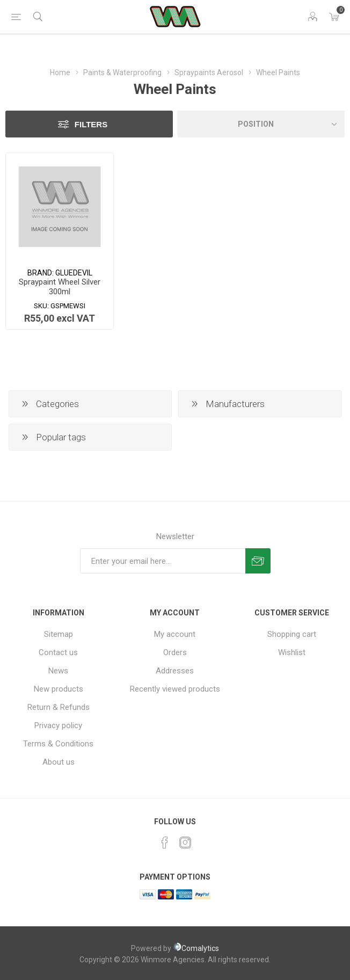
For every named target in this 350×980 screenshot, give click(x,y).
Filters (91, 124)
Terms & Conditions (58, 744)
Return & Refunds (59, 707)
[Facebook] (165, 843)
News (58, 671)
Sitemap (59, 634)
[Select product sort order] (261, 124)
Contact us (58, 652)
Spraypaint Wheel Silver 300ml (60, 287)
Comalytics (196, 948)
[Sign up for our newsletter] (163, 561)
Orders (175, 652)
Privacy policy (58, 725)
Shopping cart (292, 634)
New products (59, 689)
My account (175, 634)
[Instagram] (185, 843)
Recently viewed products (175, 689)
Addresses (175, 671)
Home (60, 72)
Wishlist (292, 652)
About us (59, 762)
